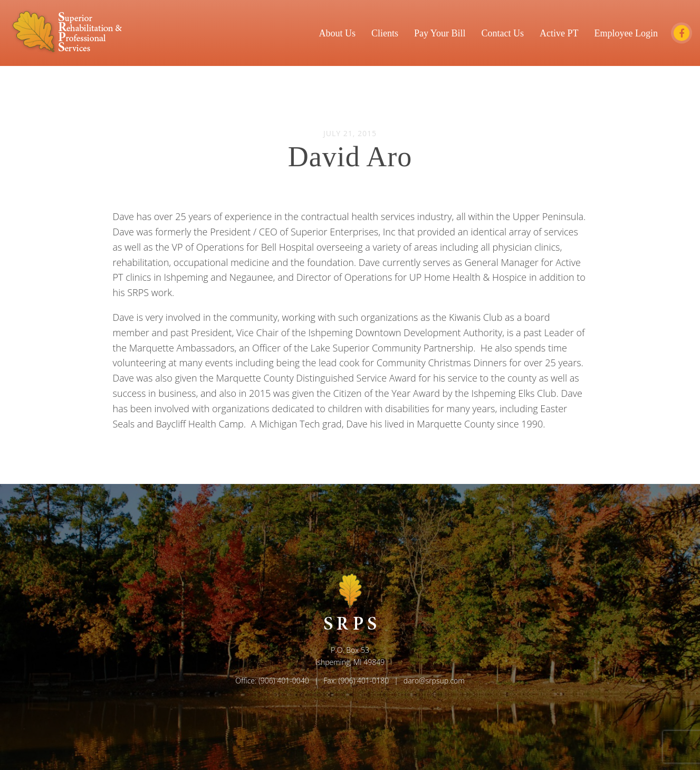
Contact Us (503, 33)
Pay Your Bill (440, 33)
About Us (337, 33)
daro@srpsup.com (434, 681)
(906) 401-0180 (364, 681)
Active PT (559, 33)
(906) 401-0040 (284, 681)
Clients (385, 33)
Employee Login (626, 33)
